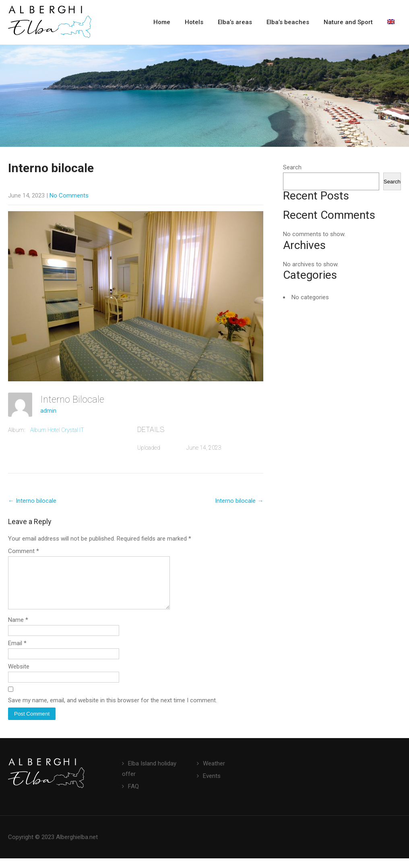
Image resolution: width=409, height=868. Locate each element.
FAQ (133, 796)
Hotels (194, 22)
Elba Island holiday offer (149, 778)
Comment (24, 551)
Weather (214, 773)
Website (19, 676)
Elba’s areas (235, 22)
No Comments (69, 195)
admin (48, 411)
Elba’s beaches (288, 22)
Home (162, 22)
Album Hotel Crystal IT (57, 430)
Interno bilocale (32, 501)
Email (17, 653)
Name (18, 629)
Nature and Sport (348, 22)
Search (292, 167)
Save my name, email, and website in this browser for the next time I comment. (113, 710)
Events (212, 786)
